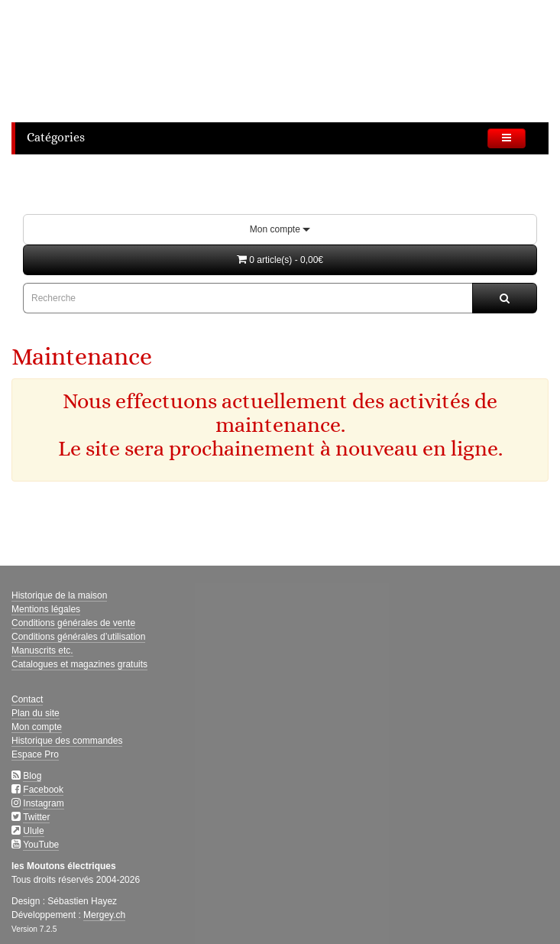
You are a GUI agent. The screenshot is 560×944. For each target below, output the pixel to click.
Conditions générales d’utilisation (78, 637)
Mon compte (280, 229)
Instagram (43, 803)
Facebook (43, 790)
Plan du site (36, 713)
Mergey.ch (104, 915)
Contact (27, 699)
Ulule (33, 831)
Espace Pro (35, 754)
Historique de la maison (59, 595)
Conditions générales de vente (73, 623)
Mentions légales (46, 609)
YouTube (41, 845)
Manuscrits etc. (42, 650)
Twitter (36, 817)
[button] (280, 260)
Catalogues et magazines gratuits (79, 664)
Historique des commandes (67, 741)
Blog (32, 776)
